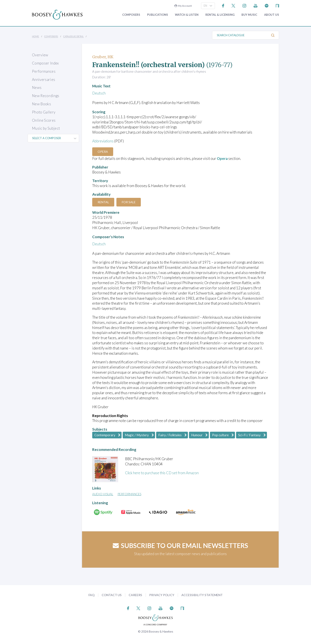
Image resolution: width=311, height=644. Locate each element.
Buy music (249, 15)
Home (36, 36)
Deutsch (99, 93)
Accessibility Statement (202, 595)
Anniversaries (44, 80)
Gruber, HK (103, 57)
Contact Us (112, 595)
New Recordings (46, 96)
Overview (40, 55)
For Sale (130, 202)
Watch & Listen (187, 15)
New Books (41, 104)
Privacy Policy (162, 595)
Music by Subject (46, 128)
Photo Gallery (44, 112)
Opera (103, 152)
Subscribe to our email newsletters (180, 545)
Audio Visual (103, 494)
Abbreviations (103, 141)
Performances (44, 71)
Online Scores (44, 120)
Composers (131, 15)
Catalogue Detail (73, 36)
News (37, 87)
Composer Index (45, 63)
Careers (135, 595)
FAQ (92, 595)
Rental (104, 202)
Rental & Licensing (220, 15)
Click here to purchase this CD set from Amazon (163, 473)
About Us (272, 15)
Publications (158, 15)
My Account (183, 6)
